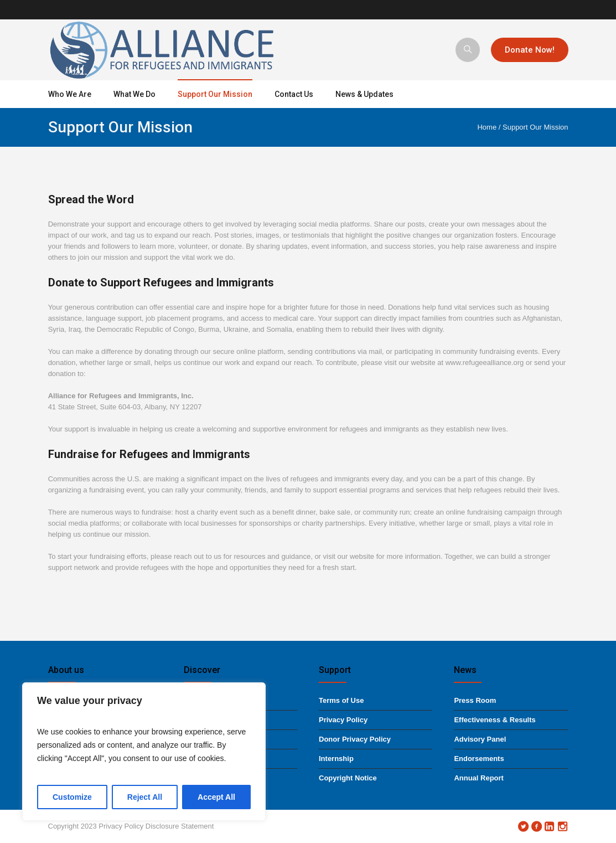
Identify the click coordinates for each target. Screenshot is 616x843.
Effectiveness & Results (495, 720)
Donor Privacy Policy (355, 739)
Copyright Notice (348, 778)
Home (487, 127)
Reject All (145, 797)
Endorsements (479, 759)
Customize (72, 797)
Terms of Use (341, 700)
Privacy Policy (343, 720)
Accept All (216, 797)
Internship (336, 759)
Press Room (475, 700)
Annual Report (479, 778)
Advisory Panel (480, 739)
